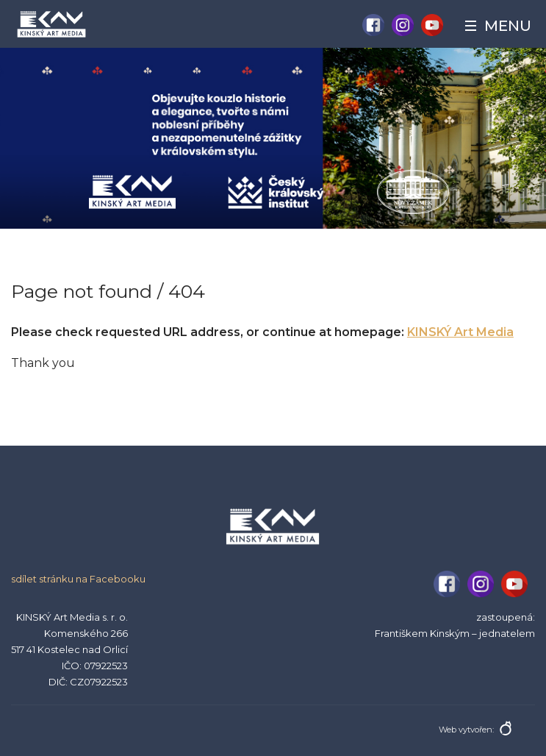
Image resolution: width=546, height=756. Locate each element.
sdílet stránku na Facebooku (78, 579)
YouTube (432, 25)
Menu (508, 26)
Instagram (403, 25)
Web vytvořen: (466, 730)
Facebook (373, 25)
